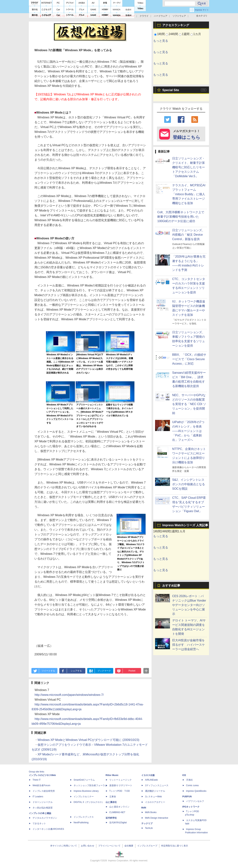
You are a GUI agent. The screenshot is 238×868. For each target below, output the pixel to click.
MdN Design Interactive (157, 818)
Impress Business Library (86, 791)
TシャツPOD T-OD (120, 791)
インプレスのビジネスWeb (42, 775)
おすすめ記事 (171, 586)
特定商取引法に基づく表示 (175, 846)
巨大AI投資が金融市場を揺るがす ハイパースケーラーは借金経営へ (189, 645)
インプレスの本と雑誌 (40, 813)
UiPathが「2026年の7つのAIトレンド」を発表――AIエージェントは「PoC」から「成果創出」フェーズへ (188, 431)
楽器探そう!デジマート (121, 785)
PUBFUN (187, 797)
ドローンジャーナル (43, 802)
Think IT (37, 780)
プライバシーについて (109, 846)
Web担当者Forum (41, 785)
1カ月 (197, 34)
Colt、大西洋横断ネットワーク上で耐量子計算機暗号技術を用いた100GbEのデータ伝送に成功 (181, 217)
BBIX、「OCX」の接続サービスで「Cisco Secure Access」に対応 (189, 359)
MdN (144, 808)
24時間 (173, 34)
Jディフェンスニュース (157, 785)
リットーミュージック (120, 780)
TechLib (149, 828)
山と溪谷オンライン (119, 807)
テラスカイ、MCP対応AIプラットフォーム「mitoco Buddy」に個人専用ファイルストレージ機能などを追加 (189, 194)
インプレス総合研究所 (44, 791)
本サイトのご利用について (64, 846)
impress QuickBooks (196, 791)
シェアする (76, 671)
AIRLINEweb (151, 780)
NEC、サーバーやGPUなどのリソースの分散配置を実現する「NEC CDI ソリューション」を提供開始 (189, 404)
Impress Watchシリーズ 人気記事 (185, 525)
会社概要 (129, 846)
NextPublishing (81, 823)
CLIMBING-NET (117, 812)
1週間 (186, 34)
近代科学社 (111, 818)
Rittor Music (112, 775)
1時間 (161, 34)
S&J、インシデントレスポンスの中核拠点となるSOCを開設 (189, 484)
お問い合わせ (88, 846)
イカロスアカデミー (155, 802)
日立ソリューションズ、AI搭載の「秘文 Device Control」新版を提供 (189, 235)
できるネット (39, 823)
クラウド (144, 16)
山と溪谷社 (111, 802)
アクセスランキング (176, 25)
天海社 (189, 780)
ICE (184, 775)
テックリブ (147, 823)
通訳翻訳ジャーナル (155, 791)
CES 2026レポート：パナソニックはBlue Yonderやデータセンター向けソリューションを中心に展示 (189, 605)
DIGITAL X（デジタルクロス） (89, 802)
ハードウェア (161, 16)
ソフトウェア (179, 16)
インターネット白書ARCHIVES (48, 829)
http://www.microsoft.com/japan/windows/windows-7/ (69, 695)
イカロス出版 (148, 775)
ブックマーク (104, 671)
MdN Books (151, 812)
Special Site (171, 90)
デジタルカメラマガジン (45, 818)
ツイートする (48, 671)
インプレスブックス (84, 817)
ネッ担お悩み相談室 (43, 808)
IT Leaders (38, 797)
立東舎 (113, 797)
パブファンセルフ (195, 801)
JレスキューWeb (153, 797)
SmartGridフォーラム (84, 780)
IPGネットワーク (191, 807)
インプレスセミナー (84, 797)
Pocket (132, 671)
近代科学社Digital (118, 823)
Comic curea (192, 785)
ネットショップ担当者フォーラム (90, 785)
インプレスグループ (147, 846)
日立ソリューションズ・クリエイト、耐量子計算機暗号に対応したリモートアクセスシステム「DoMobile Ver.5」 (189, 167)
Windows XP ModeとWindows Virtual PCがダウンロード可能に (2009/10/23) (88, 740)
